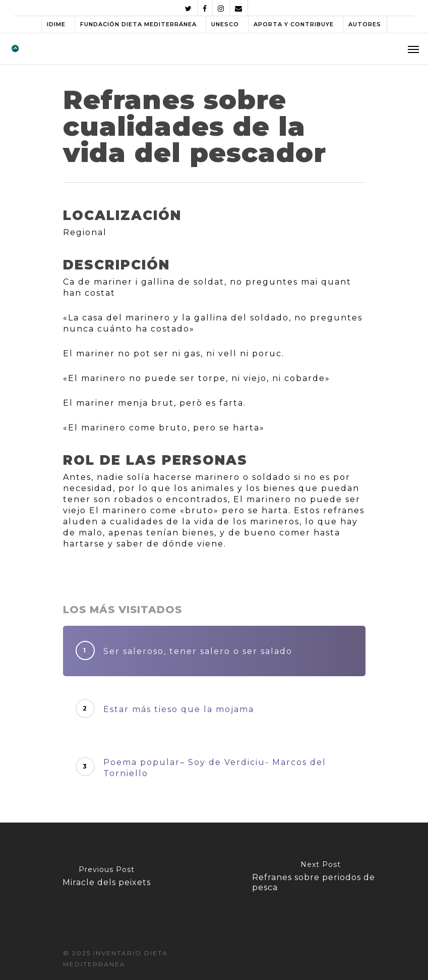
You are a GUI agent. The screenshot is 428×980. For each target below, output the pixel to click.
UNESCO (225, 24)
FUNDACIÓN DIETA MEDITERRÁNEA (138, 24)
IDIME (56, 24)
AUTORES (365, 24)
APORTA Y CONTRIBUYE (294, 24)
